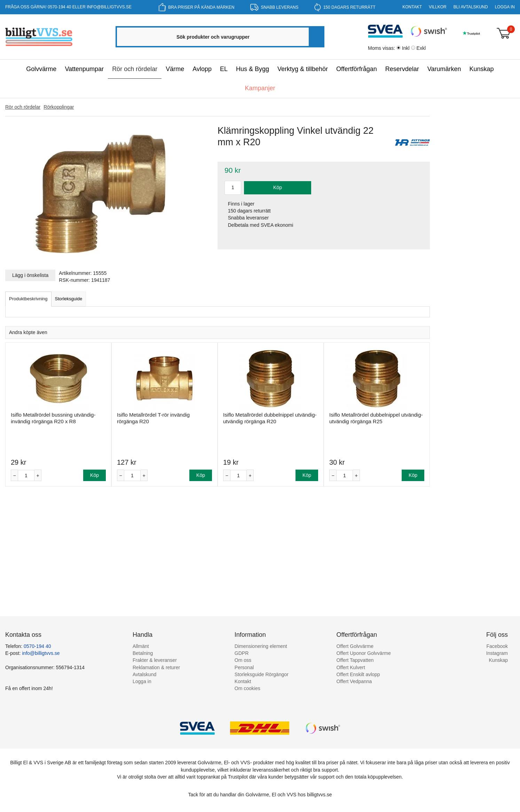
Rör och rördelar (135, 69)
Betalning (143, 653)
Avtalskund (144, 674)
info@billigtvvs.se (109, 7)
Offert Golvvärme (355, 646)
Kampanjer (260, 88)
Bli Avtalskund (471, 7)
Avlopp (202, 69)
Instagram (497, 653)
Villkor (438, 7)
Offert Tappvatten (355, 660)
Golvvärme (41, 69)
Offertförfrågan (357, 69)
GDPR (242, 653)
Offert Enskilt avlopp (358, 674)
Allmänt (141, 646)
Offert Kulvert (351, 667)
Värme (175, 69)
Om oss (243, 660)
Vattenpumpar (84, 69)
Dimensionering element (261, 646)
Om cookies (247, 688)
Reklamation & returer (156, 667)
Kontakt (412, 7)
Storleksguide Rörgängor (262, 674)
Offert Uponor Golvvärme (364, 653)
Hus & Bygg (253, 69)
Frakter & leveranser (155, 660)
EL (224, 69)
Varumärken (444, 69)
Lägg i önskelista (30, 275)
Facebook (497, 646)
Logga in (505, 7)
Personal (244, 667)
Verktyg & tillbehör (303, 69)
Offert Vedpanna (354, 681)
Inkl (406, 48)
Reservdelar (402, 69)
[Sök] (316, 37)
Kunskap (482, 69)
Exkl (421, 48)
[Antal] (26, 476)
